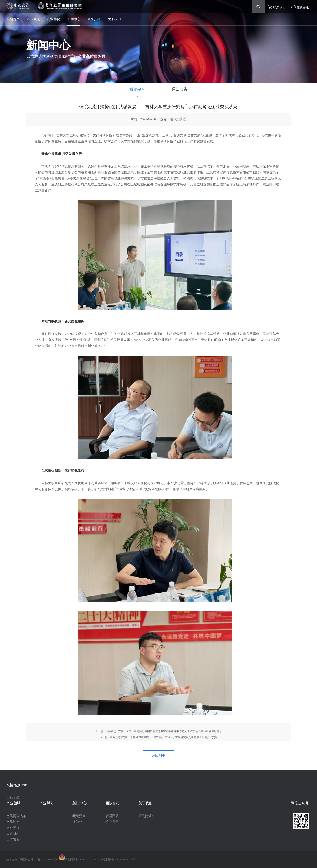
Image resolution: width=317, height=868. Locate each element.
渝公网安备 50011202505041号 (118, 859)
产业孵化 (53, 19)
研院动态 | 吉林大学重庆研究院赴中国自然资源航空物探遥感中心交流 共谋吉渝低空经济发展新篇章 (164, 731)
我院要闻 (137, 89)
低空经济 (13, 828)
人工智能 (13, 840)
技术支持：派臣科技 (18, 859)
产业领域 (33, 19)
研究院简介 (147, 816)
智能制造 (13, 822)
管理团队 (112, 816)
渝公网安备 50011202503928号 (79, 859)
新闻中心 (74, 19)
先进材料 (13, 834)
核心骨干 (112, 822)
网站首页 (13, 19)
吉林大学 (13, 798)
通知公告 (180, 89)
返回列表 (158, 756)
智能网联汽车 (16, 816)
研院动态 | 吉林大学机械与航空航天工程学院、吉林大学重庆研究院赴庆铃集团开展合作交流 (164, 737)
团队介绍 (94, 19)
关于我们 (114, 19)
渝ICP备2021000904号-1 (45, 859)
